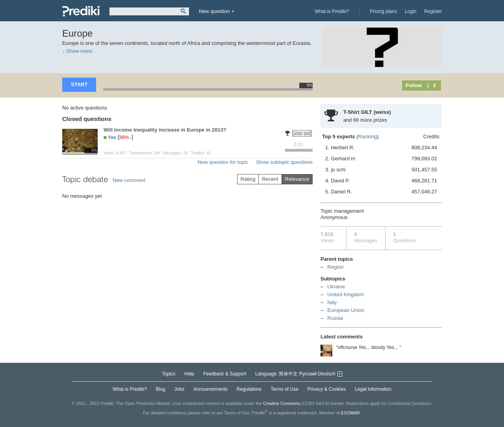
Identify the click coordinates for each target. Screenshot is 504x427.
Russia (335, 318)
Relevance (297, 179)
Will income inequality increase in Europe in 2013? (165, 130)
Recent (270, 179)
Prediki (81, 11)
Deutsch (327, 374)
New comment (129, 180)
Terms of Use (284, 389)
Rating (248, 179)
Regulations (249, 389)
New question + (217, 11)
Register (433, 11)
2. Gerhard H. (381, 159)
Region (335, 267)
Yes (112, 137)
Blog (161, 389)
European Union (346, 310)
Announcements (210, 389)
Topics (169, 374)
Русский (308, 374)
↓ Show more (77, 51)
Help (189, 374)
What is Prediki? (332, 11)
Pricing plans (383, 11)
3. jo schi (381, 170)
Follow (414, 85)
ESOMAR (350, 413)
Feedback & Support (225, 374)
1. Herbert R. (381, 148)
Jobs (179, 389)
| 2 (432, 85)
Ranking (368, 136)
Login (410, 11)
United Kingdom (346, 294)
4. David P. (381, 181)
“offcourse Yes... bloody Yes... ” (369, 347)
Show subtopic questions (284, 162)
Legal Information (373, 389)
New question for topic (223, 162)
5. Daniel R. (381, 192)
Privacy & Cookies (327, 389)
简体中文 (288, 374)
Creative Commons (282, 403)
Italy (332, 302)
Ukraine (336, 287)
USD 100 (302, 134)
